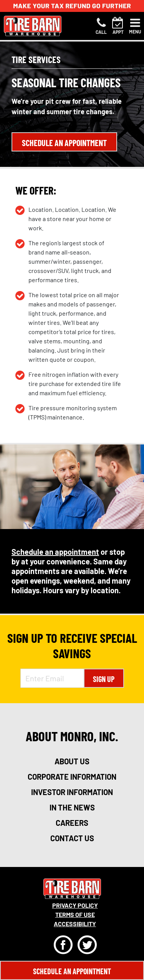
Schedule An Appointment (72, 971)
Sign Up (104, 679)
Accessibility (75, 924)
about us (72, 761)
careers (72, 823)
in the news (72, 807)
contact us (72, 838)
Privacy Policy (75, 905)
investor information (72, 792)
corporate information (72, 777)
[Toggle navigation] (135, 26)
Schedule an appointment (55, 552)
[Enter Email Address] (52, 678)
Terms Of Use (75, 914)
